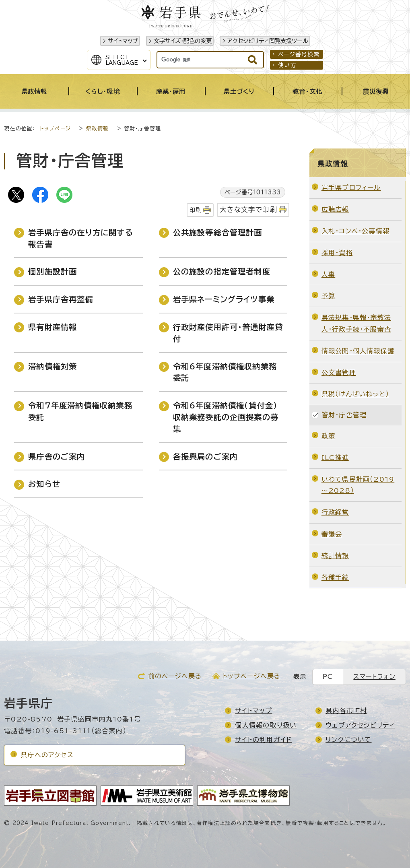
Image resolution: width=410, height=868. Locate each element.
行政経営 (335, 512)
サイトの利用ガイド (263, 740)
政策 (328, 436)
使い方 (287, 65)
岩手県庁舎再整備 (61, 299)
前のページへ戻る (175, 676)
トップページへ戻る (252, 676)
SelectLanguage (122, 60)
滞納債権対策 (53, 366)
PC (328, 677)
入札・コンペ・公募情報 (355, 231)
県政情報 (98, 129)
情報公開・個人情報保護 (358, 351)
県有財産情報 (53, 327)
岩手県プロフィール (351, 188)
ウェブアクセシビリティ (360, 725)
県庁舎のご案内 (57, 457)
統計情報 (335, 556)
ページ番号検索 (299, 54)
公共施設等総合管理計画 (218, 232)
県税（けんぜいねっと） (355, 394)
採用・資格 (337, 253)
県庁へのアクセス (47, 755)
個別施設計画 (53, 271)
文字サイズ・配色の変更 (183, 41)
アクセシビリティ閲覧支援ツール (268, 41)
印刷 (196, 210)
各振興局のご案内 (206, 457)
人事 (328, 274)
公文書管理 (339, 373)
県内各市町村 (346, 711)
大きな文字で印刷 (248, 209)
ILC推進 (335, 458)
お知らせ (44, 484)
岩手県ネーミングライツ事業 (224, 299)
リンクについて (348, 740)
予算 (328, 296)
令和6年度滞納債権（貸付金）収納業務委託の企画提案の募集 (226, 417)
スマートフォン (374, 677)
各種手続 (335, 577)
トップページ (55, 129)
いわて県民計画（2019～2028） (358, 485)
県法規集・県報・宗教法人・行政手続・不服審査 (356, 323)
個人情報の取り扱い (266, 725)
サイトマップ (123, 41)
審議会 (332, 534)
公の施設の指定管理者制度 (222, 271)
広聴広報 (335, 209)
